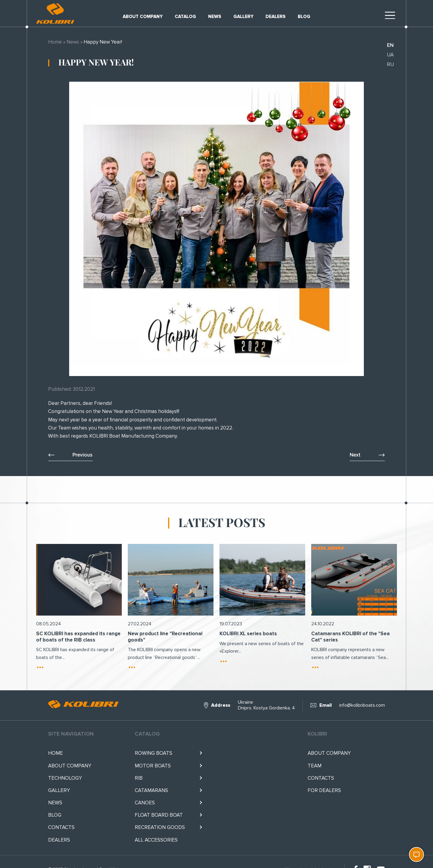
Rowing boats (154, 753)
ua (390, 55)
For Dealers (324, 790)
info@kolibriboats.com (362, 705)
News (215, 17)
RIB (139, 778)
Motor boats (153, 766)
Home (55, 42)
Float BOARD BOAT (159, 815)
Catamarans (151, 790)
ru (390, 64)
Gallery (243, 17)
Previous (83, 455)
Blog (304, 17)
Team (315, 766)
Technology (65, 778)
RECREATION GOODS (160, 827)
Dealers (276, 17)
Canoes (145, 803)
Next (355, 455)
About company (143, 17)
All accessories (156, 840)
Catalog (185, 17)
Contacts (61, 827)
